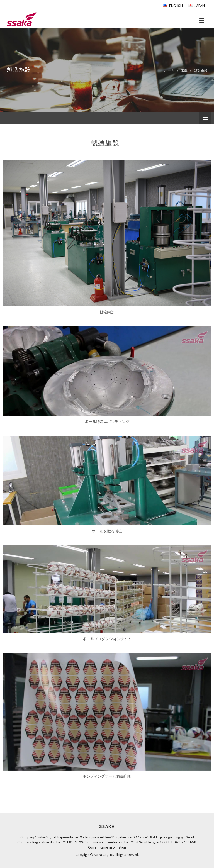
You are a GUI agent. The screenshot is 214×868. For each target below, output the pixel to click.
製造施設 (200, 71)
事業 (184, 71)
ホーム (169, 71)
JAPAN (196, 5)
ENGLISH (173, 5)
